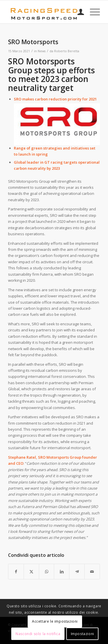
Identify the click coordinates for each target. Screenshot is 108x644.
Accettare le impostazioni (55, 621)
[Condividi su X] (31, 572)
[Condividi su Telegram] (77, 572)
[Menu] (92, 12)
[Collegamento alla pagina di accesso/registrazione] (78, 12)
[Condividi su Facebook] (16, 572)
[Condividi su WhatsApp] (47, 572)
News (42, 51)
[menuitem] (78, 12)
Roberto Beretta (67, 51)
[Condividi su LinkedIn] (62, 572)
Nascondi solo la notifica (38, 634)
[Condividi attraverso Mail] (92, 572)
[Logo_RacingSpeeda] (45, 12)
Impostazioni (83, 634)
